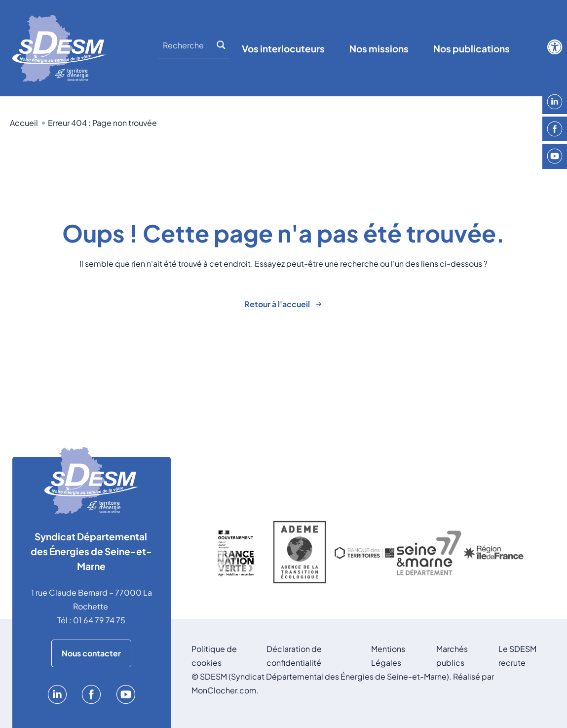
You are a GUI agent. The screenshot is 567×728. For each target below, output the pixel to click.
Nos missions (379, 48)
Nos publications (472, 48)
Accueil (24, 123)
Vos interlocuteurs (283, 48)
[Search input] (188, 45)
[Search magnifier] (223, 45)
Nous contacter (91, 653)
